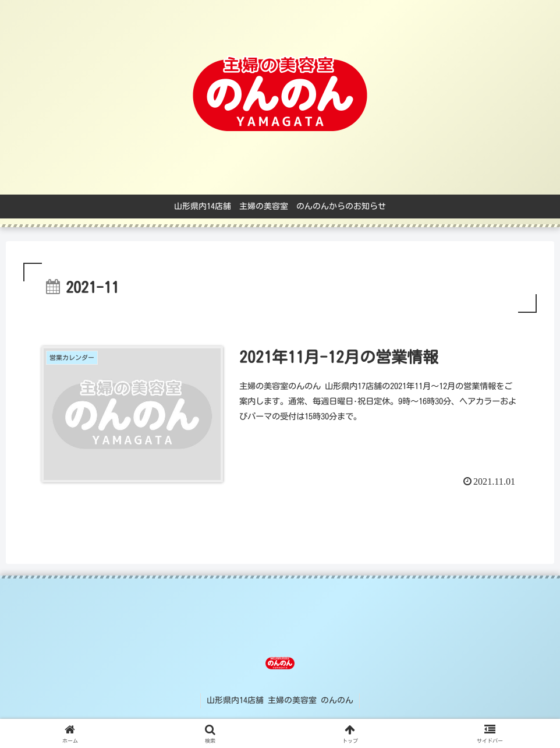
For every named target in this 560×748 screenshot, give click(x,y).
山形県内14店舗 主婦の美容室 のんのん (280, 700)
